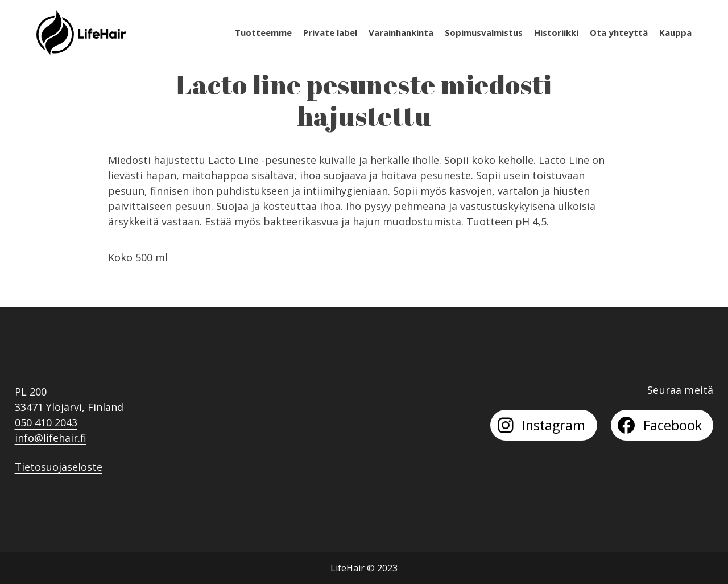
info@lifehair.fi (51, 438)
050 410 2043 (46, 422)
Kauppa (675, 32)
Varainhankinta (401, 32)
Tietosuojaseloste (59, 467)
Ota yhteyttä (619, 32)
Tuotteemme (263, 32)
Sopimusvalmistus (484, 32)
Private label (330, 32)
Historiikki (556, 32)
